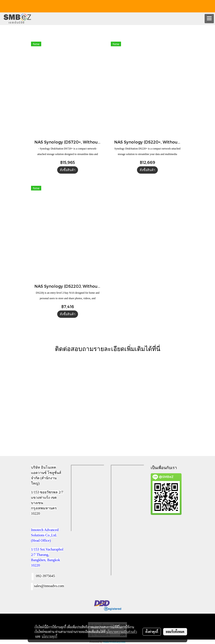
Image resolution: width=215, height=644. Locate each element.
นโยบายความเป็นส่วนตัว (122, 632)
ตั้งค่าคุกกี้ (152, 632)
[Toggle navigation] (209, 19)
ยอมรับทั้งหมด (175, 632)
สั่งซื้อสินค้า (68, 170)
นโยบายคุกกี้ (49, 636)
